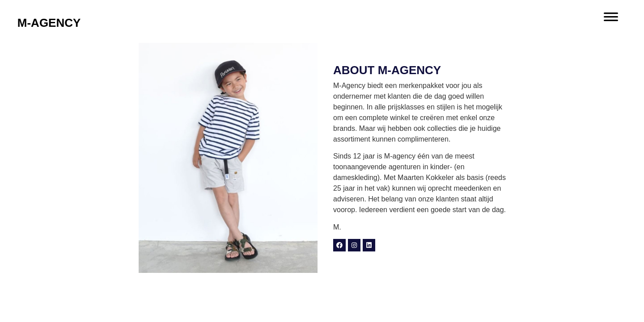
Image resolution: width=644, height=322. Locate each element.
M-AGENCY (49, 23)
